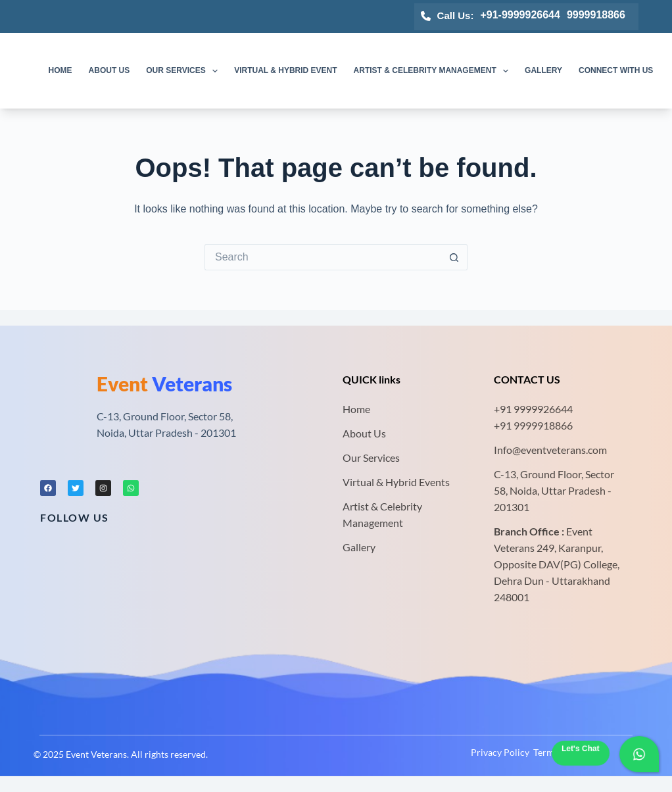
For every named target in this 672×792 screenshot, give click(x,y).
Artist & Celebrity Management (434, 71)
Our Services (184, 71)
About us (109, 70)
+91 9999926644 (533, 409)
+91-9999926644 (520, 15)
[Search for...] (323, 257)
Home (60, 70)
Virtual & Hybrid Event (285, 70)
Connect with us (616, 70)
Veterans (164, 384)
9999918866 (596, 15)
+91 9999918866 (533, 425)
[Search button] (454, 257)
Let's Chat (581, 749)
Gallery (543, 70)
